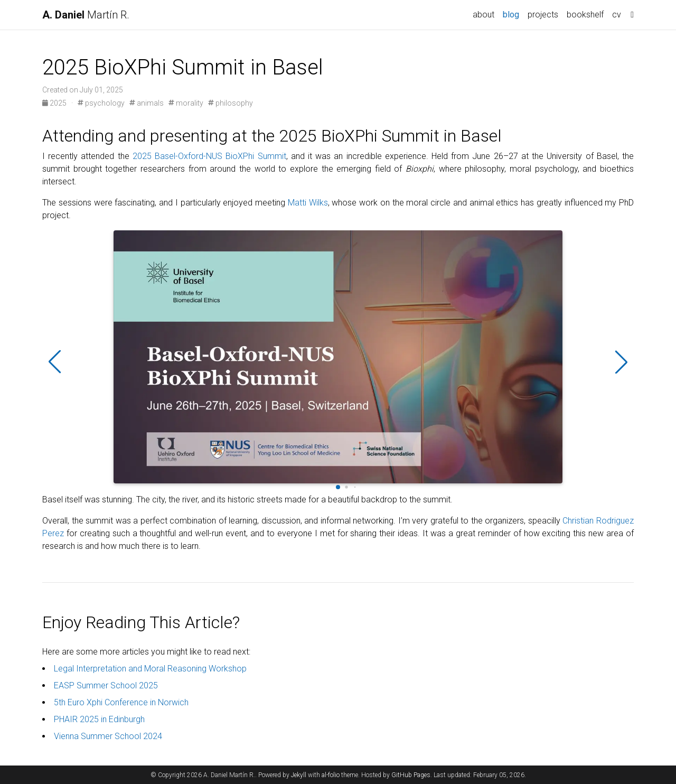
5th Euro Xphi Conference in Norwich (121, 702)
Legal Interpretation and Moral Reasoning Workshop (150, 669)
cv (617, 15)
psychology (101, 103)
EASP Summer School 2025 (106, 685)
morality (186, 103)
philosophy (231, 103)
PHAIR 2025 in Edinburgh (99, 719)
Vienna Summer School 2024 (108, 736)
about (483, 15)
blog (511, 15)
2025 (55, 103)
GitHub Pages (411, 775)
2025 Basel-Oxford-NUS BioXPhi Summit (209, 156)
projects (543, 15)
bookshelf (585, 15)
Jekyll (299, 775)
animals (147, 103)
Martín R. (86, 15)
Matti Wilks (308, 203)
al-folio (331, 775)
